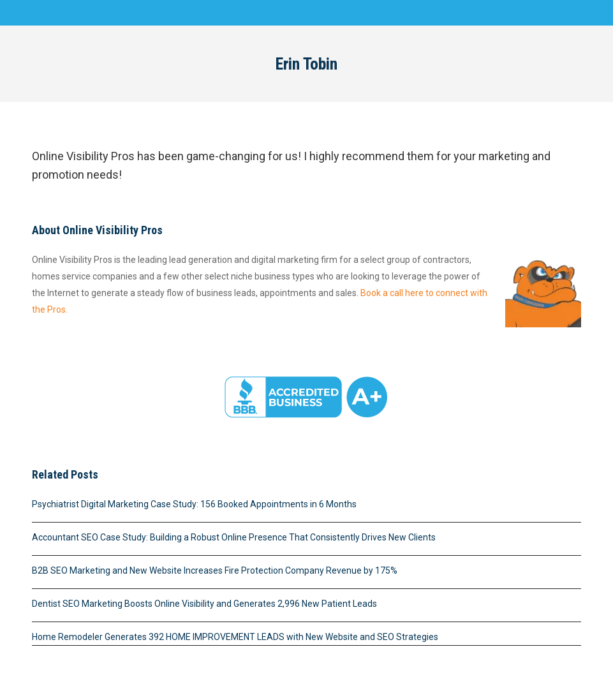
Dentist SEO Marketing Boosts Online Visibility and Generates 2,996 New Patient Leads (204, 604)
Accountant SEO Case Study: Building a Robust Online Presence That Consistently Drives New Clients (234, 537)
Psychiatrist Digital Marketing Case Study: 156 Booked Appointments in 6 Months (194, 504)
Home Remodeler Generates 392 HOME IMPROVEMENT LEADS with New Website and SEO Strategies (235, 637)
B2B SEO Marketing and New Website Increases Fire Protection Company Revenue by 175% (215, 570)
